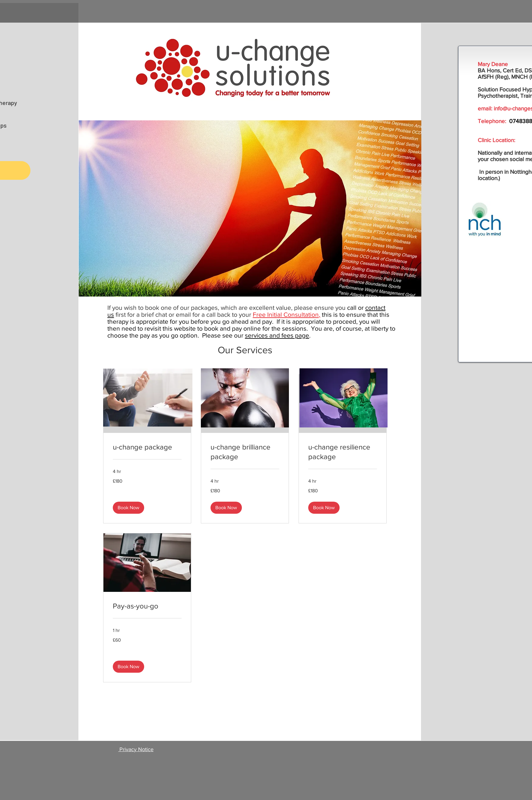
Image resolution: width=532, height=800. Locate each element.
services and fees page (277, 335)
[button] (128, 508)
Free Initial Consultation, (287, 314)
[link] (147, 447)
